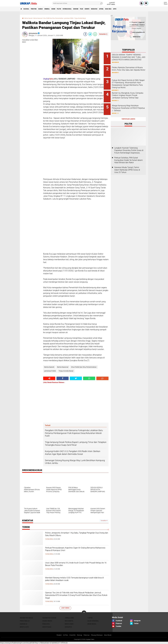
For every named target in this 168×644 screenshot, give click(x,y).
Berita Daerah (30, 18)
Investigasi (47, 627)
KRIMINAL (57, 9)
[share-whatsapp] (95, 34)
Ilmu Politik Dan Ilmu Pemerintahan (61, 18)
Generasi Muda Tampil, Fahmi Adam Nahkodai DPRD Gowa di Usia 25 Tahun (127, 164)
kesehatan (122, 9)
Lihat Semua (65, 608)
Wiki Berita (69, 621)
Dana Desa (141, 9)
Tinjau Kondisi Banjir (95, 18)
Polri (104, 9)
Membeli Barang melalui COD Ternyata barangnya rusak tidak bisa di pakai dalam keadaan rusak (73, 582)
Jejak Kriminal (93, 621)
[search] (78, 3)
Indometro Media (26, 618)
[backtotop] (84, 613)
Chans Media (47, 621)
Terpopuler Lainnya (128, 113)
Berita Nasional (41, 18)
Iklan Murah (111, 635)
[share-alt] (49, 378)
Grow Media (92, 624)
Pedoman (86, 635)
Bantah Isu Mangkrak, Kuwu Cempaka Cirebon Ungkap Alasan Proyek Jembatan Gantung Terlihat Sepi (131, 94)
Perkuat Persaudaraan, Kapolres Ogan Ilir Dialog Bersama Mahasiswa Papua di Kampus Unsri (77, 550)
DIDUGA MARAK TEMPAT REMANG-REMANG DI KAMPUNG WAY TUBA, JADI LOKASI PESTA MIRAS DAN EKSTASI (131, 60)
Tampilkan (104, 521)
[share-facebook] (85, 34)
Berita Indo (69, 624)
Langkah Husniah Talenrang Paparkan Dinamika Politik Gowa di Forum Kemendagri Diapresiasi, (129, 145)
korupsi (112, 9)
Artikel (132, 9)
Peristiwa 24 (25, 621)
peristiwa (39, 9)
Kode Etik (70, 635)
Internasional (85, 9)
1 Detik (90, 618)
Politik (74, 9)
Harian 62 (24, 624)
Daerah (48, 9)
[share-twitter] (90, 34)
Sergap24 (68, 627)
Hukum (66, 9)
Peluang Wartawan (98, 635)
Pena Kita (46, 624)
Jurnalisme (69, 618)
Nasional (29, 9)
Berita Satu (24, 627)
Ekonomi (96, 9)
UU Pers (63, 635)
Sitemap (78, 635)
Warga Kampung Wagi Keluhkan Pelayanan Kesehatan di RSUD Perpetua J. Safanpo (131, 106)
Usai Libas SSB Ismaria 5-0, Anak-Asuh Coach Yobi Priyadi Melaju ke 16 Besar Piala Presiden (75, 565)
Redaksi (55, 635)
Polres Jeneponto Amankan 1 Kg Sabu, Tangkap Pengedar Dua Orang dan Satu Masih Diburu (77, 535)
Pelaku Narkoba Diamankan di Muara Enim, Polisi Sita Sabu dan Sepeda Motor (131, 69)
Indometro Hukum (49, 618)
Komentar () (103, 34)
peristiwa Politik (80, 18)
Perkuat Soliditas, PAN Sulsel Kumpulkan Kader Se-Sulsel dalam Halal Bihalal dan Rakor (129, 155)
